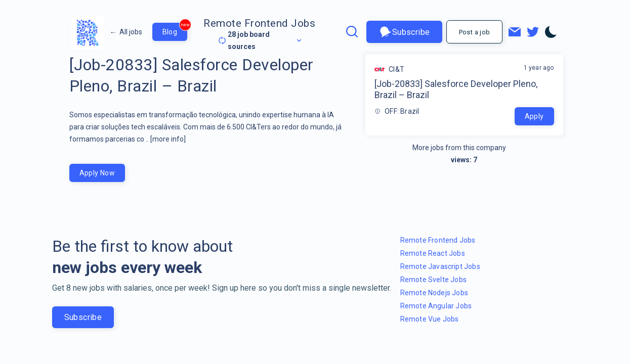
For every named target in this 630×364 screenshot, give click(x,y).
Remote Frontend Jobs (259, 23)
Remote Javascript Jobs (440, 266)
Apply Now (97, 173)
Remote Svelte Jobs (434, 280)
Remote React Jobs (433, 253)
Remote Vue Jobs (430, 319)
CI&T (396, 69)
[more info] (168, 139)
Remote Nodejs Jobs (434, 293)
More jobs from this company (464, 148)
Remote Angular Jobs (436, 306)
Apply (534, 116)
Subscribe (404, 32)
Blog (175, 29)
